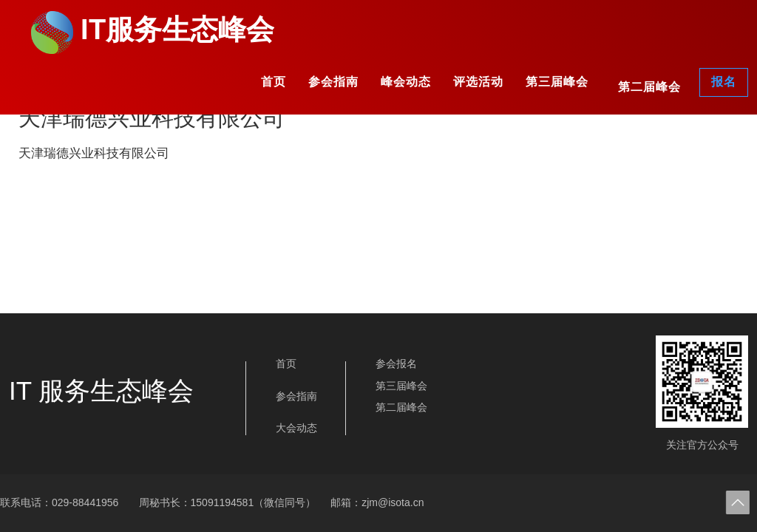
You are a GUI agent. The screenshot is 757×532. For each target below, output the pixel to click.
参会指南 (333, 82)
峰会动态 (406, 82)
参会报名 (396, 364)
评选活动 (478, 82)
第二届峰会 (649, 87)
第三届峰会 (557, 82)
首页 (274, 82)
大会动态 (296, 428)
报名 (724, 82)
